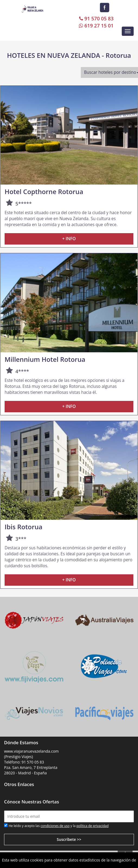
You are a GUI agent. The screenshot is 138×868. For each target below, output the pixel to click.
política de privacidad (93, 826)
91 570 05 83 (96, 18)
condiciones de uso (55, 826)
